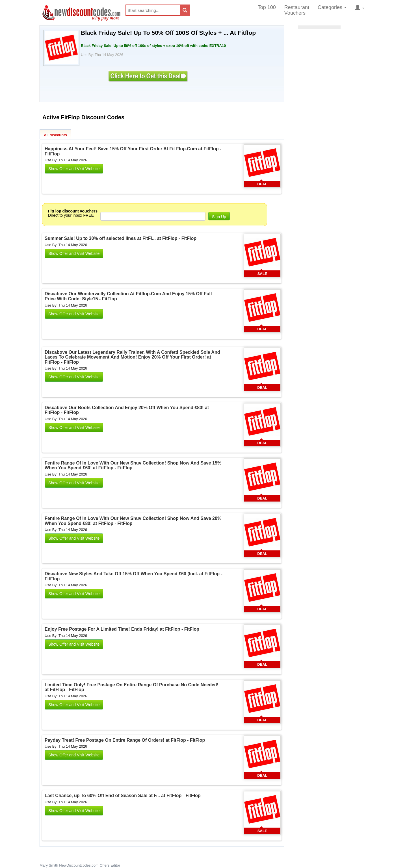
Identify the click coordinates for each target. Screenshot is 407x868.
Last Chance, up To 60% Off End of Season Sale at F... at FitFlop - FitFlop (123, 796)
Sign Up (219, 217)
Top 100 (267, 7)
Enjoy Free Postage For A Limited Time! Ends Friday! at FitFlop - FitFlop (122, 629)
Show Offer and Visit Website (74, 169)
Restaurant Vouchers (297, 10)
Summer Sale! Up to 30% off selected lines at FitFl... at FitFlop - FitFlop (121, 238)
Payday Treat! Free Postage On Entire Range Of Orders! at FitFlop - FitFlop (125, 740)
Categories (332, 7)
